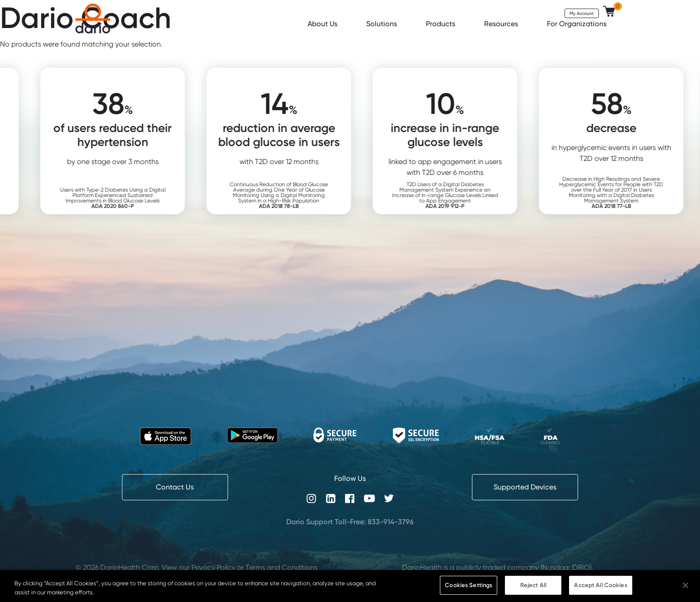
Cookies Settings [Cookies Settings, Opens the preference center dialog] (469, 585)
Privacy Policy (213, 567)
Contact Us (175, 487)
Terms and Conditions (282, 567)
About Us (323, 24)
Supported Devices (525, 487)
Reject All (533, 585)
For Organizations (578, 24)
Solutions (383, 24)
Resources (502, 24)
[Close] (686, 585)
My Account (582, 13)
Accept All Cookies (600, 585)
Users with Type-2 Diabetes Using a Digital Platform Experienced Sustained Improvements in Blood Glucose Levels (126, 198)
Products (441, 24)
